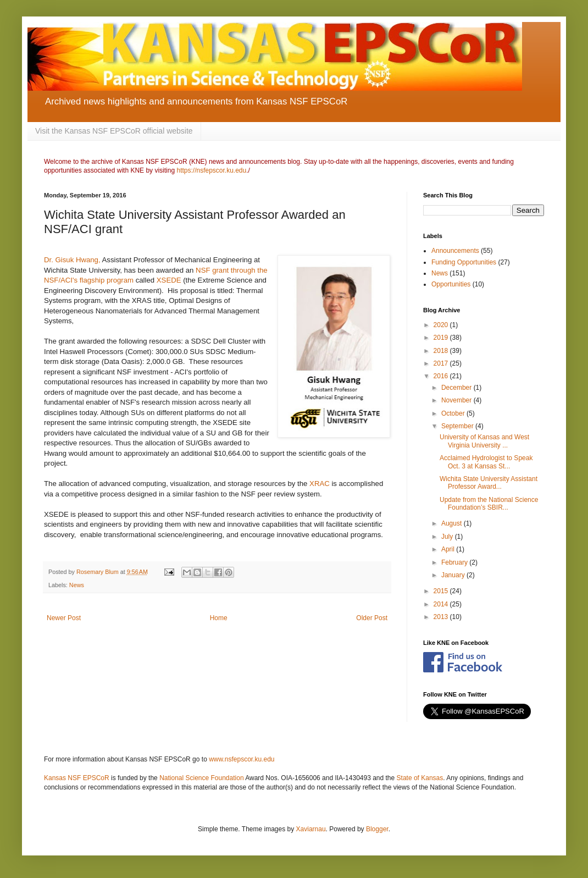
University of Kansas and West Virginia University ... (484, 441)
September (458, 426)
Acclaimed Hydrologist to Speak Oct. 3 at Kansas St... (486, 462)
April (449, 549)
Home (219, 618)
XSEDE (169, 280)
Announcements (455, 251)
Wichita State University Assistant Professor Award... (489, 483)
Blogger (377, 829)
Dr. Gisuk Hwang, (73, 260)
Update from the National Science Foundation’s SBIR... (489, 504)
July (448, 537)
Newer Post (64, 618)
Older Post (372, 618)
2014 (442, 604)
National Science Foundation (201, 778)
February (455, 562)
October (454, 413)
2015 (442, 591)
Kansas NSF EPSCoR (77, 778)
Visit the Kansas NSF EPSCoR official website (114, 131)
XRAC (320, 484)
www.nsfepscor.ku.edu (242, 759)
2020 (442, 325)
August (453, 523)
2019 (442, 338)
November (457, 400)
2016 (442, 376)
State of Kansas (420, 778)
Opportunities (451, 284)
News (77, 585)
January (454, 575)
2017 (442, 363)
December (457, 388)
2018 (442, 351)
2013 (442, 617)
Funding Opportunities (464, 262)
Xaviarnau (311, 829)
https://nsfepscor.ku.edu (211, 170)
